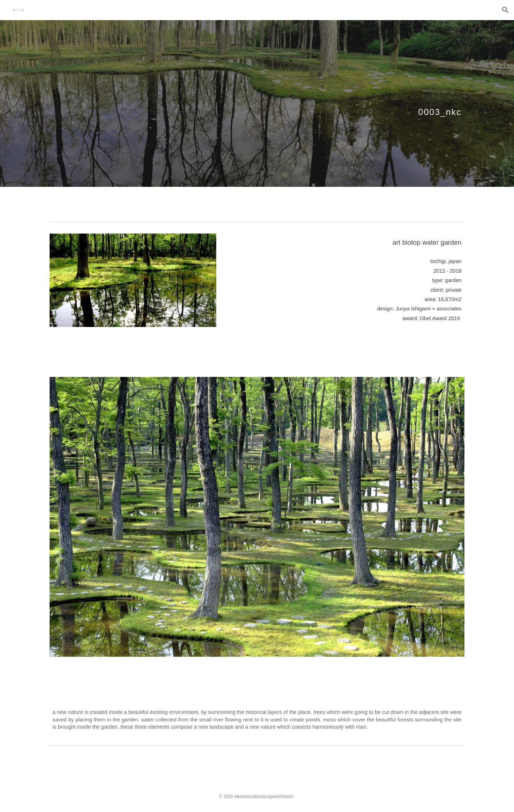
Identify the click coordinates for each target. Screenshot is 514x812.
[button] (505, 10)
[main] (257, 103)
